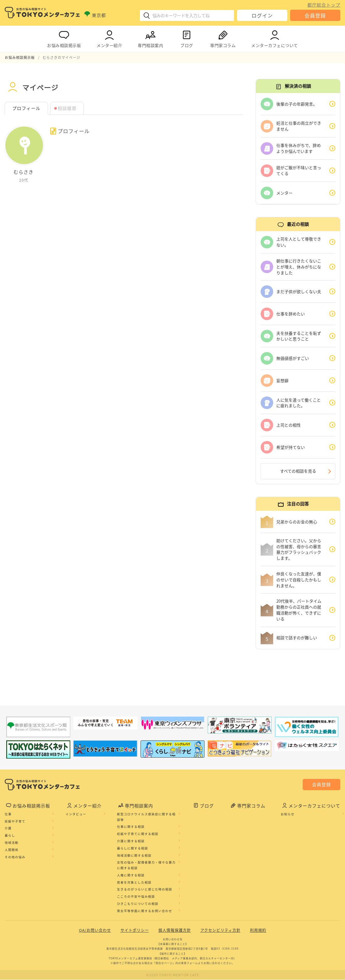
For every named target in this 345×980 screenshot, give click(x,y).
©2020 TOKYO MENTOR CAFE (173, 975)
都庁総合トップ (324, 5)
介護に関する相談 (131, 841)
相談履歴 (67, 108)
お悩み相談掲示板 (64, 38)
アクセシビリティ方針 (220, 931)
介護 (8, 828)
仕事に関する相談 (131, 827)
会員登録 (315, 15)
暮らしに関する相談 (133, 848)
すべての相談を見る (298, 471)
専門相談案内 (150, 38)
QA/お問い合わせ (95, 931)
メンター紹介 (109, 38)
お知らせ (288, 814)
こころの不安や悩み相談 (136, 897)
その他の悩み (15, 857)
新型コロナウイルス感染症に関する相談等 (146, 817)
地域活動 (12, 843)
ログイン (262, 15)
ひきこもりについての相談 (138, 904)
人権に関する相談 (131, 875)
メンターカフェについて (275, 38)
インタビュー (76, 814)
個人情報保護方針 (175, 931)
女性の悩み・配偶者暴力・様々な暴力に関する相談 (146, 865)
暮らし (10, 836)
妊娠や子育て (15, 821)
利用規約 (258, 931)
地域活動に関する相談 (134, 855)
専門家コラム (223, 38)
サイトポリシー (135, 931)
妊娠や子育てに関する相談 (138, 834)
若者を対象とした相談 (134, 883)
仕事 (8, 814)
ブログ (187, 38)
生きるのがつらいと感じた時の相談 (145, 889)
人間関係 (12, 850)
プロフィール (26, 108)
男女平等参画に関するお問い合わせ (145, 911)
